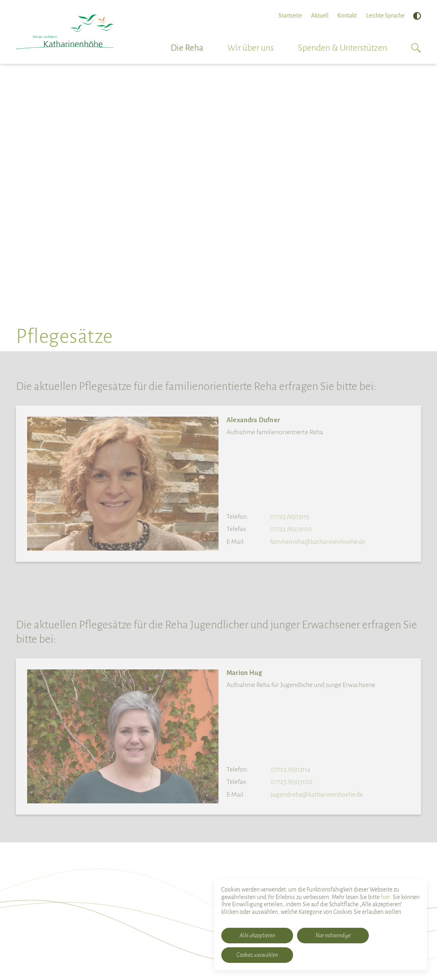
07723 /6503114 (290, 769)
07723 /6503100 (291, 529)
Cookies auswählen (257, 955)
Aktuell (320, 16)
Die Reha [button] (187, 48)
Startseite (290, 16)
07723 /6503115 (289, 517)
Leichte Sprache (385, 16)
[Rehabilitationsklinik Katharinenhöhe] (65, 32)
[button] (416, 48)
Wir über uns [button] (251, 48)
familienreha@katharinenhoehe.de (318, 542)
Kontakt (347, 16)
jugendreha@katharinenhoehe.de (317, 795)
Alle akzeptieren (257, 935)
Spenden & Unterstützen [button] (343, 48)
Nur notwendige (333, 935)
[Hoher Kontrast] (417, 16)
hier (385, 897)
